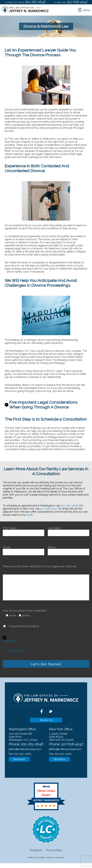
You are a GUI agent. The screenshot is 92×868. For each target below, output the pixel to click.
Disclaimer (9, 646)
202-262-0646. (69, 506)
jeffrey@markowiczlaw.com (25, 754)
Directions (19, 764)
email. (30, 515)
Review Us (46, 725)
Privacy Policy (16, 655)
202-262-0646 (35, 2)
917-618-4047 (77, 2)
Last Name (69, 530)
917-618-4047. (49, 509)
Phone (69, 550)
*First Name (23, 530)
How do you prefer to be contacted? (25, 615)
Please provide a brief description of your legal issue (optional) (40, 566)
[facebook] (42, 719)
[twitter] (50, 719)
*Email (23, 550)
